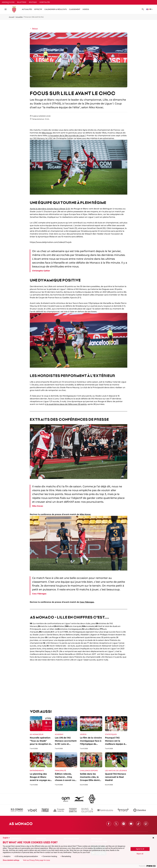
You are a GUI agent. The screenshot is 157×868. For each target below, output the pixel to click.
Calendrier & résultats (56, 9)
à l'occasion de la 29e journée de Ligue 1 (67, 136)
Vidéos (86, 9)
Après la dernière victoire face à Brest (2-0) (50, 209)
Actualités (19, 17)
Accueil (11, 17)
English (6, 838)
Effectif (38, 9)
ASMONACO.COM (8, 2)
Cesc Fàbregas (87, 602)
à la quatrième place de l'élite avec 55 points (66, 404)
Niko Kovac (47, 133)
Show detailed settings (11, 860)
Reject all (140, 854)
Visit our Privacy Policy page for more (36, 860)
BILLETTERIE (22, 2)
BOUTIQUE (33, 2)
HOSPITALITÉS (45, 2)
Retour (34, 28)
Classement (75, 9)
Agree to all (140, 849)
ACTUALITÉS (27, 9)
